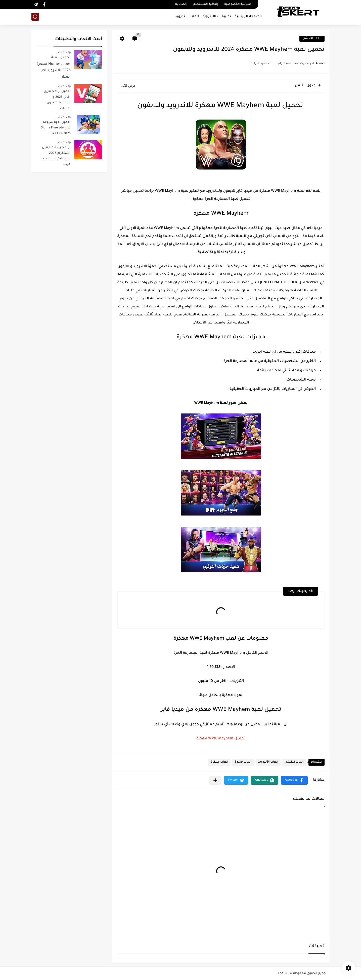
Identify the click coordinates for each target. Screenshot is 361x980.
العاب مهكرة (219, 762)
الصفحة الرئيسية (248, 16)
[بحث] (35, 17)
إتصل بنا (181, 4)
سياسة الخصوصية (238, 4)
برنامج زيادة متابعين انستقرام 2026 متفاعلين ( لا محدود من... (56, 156)
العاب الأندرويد (268, 762)
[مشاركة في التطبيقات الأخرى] (215, 780)
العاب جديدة (243, 762)
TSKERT (283, 973)
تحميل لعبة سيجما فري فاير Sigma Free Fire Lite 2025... (56, 128)
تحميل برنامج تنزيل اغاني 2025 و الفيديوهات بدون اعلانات (57, 100)
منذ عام (62, 52)
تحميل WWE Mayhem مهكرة (221, 739)
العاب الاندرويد (187, 16)
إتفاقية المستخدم (205, 4)
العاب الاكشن (312, 39)
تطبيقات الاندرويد (217, 16)
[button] (294, 780)
